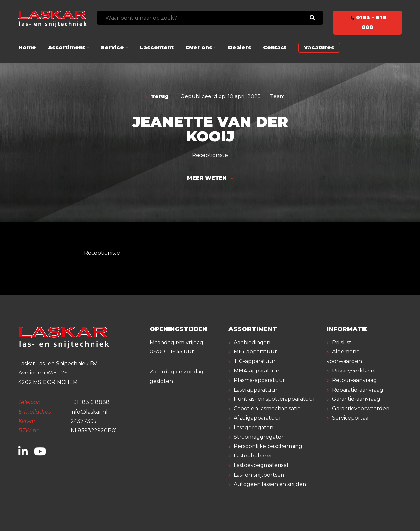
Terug (157, 96)
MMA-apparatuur (257, 371)
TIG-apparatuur (255, 361)
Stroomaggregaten (259, 437)
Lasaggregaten (253, 427)
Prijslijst (342, 342)
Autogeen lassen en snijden (270, 484)
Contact (275, 47)
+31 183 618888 (90, 402)
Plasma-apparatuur (259, 380)
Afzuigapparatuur (257, 418)
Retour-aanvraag (355, 380)
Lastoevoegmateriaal (261, 465)
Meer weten (210, 178)
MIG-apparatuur (255, 352)
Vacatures (319, 47)
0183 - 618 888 (367, 22)
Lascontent (157, 47)
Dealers (240, 47)
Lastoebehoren (254, 456)
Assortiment (66, 47)
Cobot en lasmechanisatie (267, 408)
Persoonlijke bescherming (268, 446)
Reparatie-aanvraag (358, 390)
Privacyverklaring (355, 371)
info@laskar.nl (89, 412)
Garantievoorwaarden (361, 408)
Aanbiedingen (252, 342)
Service (112, 47)
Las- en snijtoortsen (259, 475)
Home (27, 47)
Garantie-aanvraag (356, 399)
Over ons (199, 47)
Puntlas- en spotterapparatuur (274, 399)
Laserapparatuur (256, 390)
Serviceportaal (351, 418)
